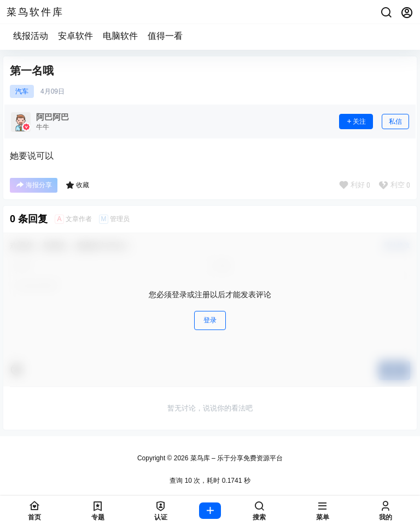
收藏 (77, 185)
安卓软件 (75, 36)
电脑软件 (120, 36)
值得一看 (165, 36)
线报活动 (31, 36)
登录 (210, 320)
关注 (356, 122)
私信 (395, 122)
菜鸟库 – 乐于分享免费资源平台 (235, 458)
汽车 (22, 91)
